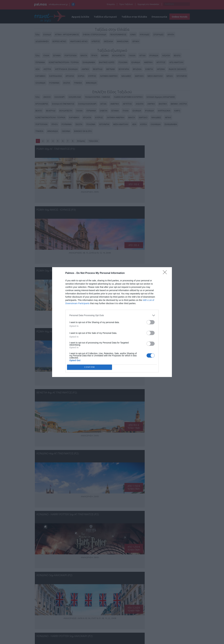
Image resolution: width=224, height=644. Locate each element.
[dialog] (112, 322)
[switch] (151, 322)
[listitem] (112, 315)
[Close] (166, 273)
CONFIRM (90, 367)
